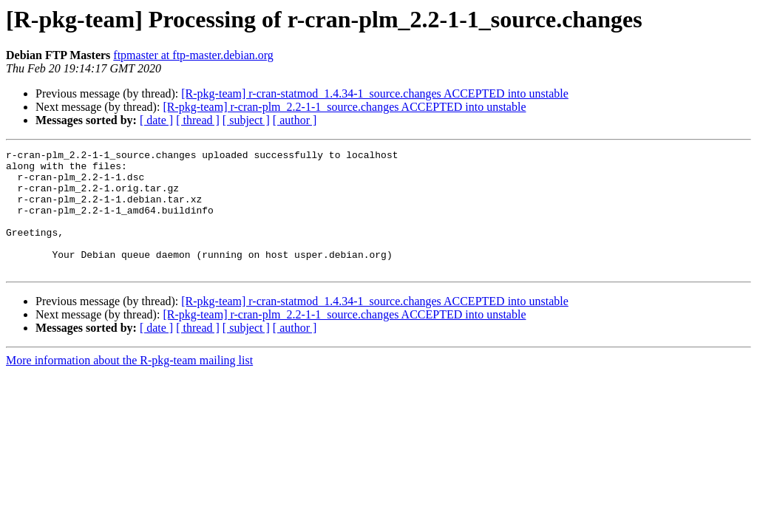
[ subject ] (246, 120)
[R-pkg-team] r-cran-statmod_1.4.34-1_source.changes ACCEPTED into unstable (375, 93)
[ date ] (156, 120)
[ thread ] (198, 120)
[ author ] (295, 120)
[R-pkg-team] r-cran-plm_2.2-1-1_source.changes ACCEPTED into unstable (344, 107)
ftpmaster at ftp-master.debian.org (193, 55)
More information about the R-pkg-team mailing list (129, 385)
